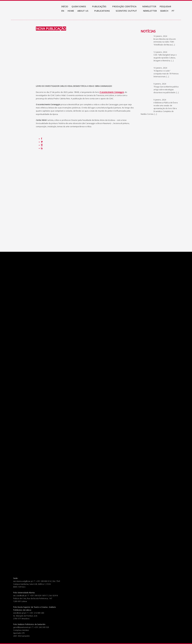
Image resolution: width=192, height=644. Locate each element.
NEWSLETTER (149, 6)
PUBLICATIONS (102, 11)
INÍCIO (65, 6)
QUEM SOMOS (79, 6)
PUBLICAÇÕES (99, 6)
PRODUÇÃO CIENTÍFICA (124, 6)
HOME (71, 11)
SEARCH (164, 11)
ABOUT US (83, 11)
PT (173, 11)
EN (63, 11)
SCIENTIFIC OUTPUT (126, 11)
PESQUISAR (165, 6)
